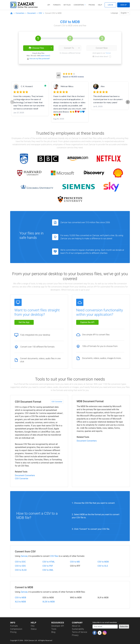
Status (34, 629)
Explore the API (87, 322)
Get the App (24, 322)
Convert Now (102, 48)
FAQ (33, 626)
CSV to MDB (103, 562)
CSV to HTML (49, 562)
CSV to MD (75, 562)
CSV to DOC (20, 562)
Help (100, 5)
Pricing (92, 5)
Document (32, 13)
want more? (45, 56)
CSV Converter (57, 402)
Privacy (75, 635)
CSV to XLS (103, 566)
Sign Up (124, 5)
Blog (53, 632)
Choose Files (36, 48)
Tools (54, 629)
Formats (57, 5)
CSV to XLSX (21, 570)
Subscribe (124, 626)
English (124, 13)
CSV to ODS (20, 566)
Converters (79, 5)
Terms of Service (80, 632)
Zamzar (24, 556)
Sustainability (78, 629)
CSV (40, 13)
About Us (76, 626)
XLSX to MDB (49, 602)
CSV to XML (48, 570)
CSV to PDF (48, 566)
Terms (108, 53)
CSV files (54, 556)
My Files (67, 5)
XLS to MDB (20, 602)
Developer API (58, 626)
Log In (110, 5)
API (49, 5)
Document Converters (25, 475)
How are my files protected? (40, 59)
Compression (16, 629)
